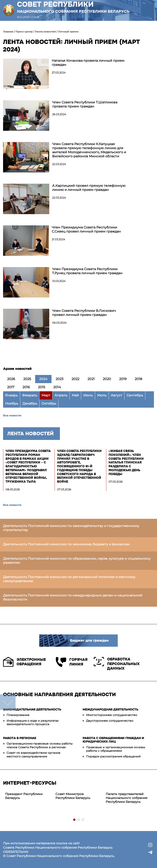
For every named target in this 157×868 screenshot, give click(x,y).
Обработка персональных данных (117, 664)
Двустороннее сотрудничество (110, 721)
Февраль (30, 395)
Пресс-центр (24, 32)
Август (117, 395)
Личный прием (68, 32)
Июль (102, 395)
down (8, 702)
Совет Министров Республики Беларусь (73, 796)
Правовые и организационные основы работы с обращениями (116, 749)
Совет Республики (73, 7)
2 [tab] (79, 820)
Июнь (88, 395)
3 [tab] (83, 820)
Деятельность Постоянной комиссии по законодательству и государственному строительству (71, 528)
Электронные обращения (24, 662)
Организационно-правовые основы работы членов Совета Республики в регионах (40, 745)
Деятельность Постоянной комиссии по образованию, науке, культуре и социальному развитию (77, 561)
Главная (8, 32)
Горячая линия (72, 662)
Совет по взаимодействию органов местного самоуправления (33, 755)
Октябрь (49, 403)
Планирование (18, 715)
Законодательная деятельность (32, 709)
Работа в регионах (20, 738)
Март (46, 395)
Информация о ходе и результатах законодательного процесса (33, 723)
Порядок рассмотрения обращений (113, 756)
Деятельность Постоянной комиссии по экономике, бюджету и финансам (66, 544)
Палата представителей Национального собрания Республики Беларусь (127, 798)
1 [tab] (75, 820)
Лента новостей (45, 32)
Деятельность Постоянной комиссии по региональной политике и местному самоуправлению (69, 579)
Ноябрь (12, 403)
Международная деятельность (110, 709)
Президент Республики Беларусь (24, 796)
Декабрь (30, 403)
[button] (147, 10)
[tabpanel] (28, 796)
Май (75, 395)
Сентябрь (135, 395)
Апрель (61, 395)
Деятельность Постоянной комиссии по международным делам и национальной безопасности (73, 597)
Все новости (12, 415)
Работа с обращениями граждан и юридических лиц (113, 740)
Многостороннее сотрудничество (112, 715)
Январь (11, 395)
